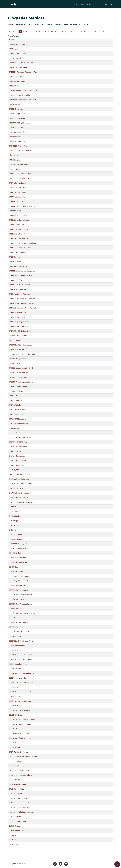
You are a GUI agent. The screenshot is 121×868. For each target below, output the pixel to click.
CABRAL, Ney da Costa (17, 53)
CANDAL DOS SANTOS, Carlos (20, 151)
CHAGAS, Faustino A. (17, 456)
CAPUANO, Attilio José (18, 192)
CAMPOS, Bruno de (16, 127)
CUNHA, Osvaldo (15, 817)
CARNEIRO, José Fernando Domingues (23, 243)
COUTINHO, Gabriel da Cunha (20, 724)
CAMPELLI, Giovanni (17, 118)
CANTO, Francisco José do (19, 188)
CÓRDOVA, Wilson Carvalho (19, 581)
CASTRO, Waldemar (16, 391)
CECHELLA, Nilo (15, 433)
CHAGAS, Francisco (16, 465)
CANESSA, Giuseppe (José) (19, 164)
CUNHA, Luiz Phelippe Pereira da (22, 812)
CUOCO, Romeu (14, 826)
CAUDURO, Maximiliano (18, 419)
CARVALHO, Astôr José (18, 313)
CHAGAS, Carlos (15, 451)
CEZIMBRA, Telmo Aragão (19, 447)
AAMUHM (98, 4)
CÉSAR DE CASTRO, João (18, 442)
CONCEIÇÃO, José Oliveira (19, 562)
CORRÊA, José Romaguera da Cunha (22, 613)
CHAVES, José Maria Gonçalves (21, 484)
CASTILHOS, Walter (16, 350)
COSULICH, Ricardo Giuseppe (20, 710)
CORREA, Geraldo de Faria (19, 585)
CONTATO (109, 4)
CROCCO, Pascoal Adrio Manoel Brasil (23, 757)
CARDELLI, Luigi (15, 211)
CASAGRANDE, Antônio (18, 336)
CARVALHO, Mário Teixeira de (20, 331)
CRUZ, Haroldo (14, 780)
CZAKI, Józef (14, 844)
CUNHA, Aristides (16, 794)
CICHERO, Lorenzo (16, 511)
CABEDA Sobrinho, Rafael (18, 44)
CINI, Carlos (13, 525)
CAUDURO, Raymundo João (19, 424)
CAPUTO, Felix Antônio (18, 197)
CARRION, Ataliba (16, 280)
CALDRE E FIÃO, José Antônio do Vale (23, 72)
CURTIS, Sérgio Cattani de (19, 831)
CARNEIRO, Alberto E (17, 234)
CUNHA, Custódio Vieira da (19, 798)
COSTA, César (14, 650)
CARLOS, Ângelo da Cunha (19, 229)
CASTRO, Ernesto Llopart (18, 377)
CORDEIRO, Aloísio (16, 572)
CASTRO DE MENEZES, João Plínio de (23, 354)
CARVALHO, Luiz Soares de (19, 326)
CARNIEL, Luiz (14, 257)
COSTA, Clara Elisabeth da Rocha (21, 655)
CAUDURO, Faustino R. (17, 410)
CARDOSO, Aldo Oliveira (18, 215)
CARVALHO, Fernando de (18, 317)
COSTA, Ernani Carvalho (18, 664)
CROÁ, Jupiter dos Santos (18, 752)
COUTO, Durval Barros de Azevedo (22, 738)
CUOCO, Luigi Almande (18, 821)
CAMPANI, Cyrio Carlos (18, 114)
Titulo (12, 40)
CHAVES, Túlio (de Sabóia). (19, 498)
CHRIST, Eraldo (15, 507)
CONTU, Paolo (14, 567)
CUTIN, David (14, 835)
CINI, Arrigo (13, 521)
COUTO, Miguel (15, 747)
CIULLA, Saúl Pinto (16, 539)
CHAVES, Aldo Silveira (17, 470)
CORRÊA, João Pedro (17, 599)
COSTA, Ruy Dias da (16, 706)
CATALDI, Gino (14, 396)
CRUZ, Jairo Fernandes (17, 784)
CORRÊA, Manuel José (17, 618)
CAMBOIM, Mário (15, 104)
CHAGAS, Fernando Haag (18, 461)
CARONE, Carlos (15, 262)
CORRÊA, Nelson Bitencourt (19, 622)
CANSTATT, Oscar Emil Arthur (20, 174)
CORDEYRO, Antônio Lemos (19, 576)
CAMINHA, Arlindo (16, 109)
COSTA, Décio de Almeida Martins (22, 659)
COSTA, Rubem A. (15, 696)
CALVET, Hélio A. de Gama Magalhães (23, 90)
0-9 (99, 32)
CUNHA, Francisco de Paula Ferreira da (24, 803)
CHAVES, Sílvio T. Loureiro (19, 493)
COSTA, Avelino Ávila (17, 646)
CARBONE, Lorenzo (16, 201)
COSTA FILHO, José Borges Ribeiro (22, 641)
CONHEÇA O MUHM (83, 4)
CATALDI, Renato (15, 400)
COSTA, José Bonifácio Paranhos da (22, 683)
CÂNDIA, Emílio (15, 155)
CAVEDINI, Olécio (15, 428)
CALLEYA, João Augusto (18, 81)
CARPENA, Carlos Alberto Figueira (22, 271)
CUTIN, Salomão (15, 840)
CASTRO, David (15, 363)
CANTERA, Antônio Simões (19, 178)
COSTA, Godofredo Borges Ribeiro (21, 673)
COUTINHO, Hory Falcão (18, 729)
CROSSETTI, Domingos (17, 766)
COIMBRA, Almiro (16, 553)
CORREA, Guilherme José (18, 590)
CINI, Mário (13, 530)
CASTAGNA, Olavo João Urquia (21, 345)
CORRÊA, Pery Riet (16, 627)
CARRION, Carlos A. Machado (20, 285)
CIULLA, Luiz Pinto (16, 535)
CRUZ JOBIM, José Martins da (20, 770)
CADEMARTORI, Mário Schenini (21, 63)
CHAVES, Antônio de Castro (19, 474)
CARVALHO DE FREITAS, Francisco (22, 299)
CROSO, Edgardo (15, 761)
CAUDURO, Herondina (17, 414)
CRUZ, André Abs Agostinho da (21, 775)
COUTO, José (14, 743)
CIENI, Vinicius (15, 516)
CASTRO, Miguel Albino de (19, 387)
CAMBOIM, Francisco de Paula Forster (23, 100)
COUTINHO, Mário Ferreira (19, 733)
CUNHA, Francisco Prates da (20, 807)
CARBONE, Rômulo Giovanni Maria (22, 206)
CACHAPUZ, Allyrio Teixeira (20, 58)
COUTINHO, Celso (15, 715)
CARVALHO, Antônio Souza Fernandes (23, 308)
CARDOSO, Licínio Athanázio (20, 220)
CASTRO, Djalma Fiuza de (18, 373)
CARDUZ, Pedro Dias (16, 225)
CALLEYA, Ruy (14, 86)
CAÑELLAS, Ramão (16, 160)
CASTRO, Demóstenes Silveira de (21, 368)
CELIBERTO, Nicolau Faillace (20, 437)
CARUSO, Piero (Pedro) (17, 289)
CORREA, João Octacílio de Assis (21, 595)
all (10, 32)
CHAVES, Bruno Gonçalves (19, 479)
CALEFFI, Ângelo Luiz (17, 77)
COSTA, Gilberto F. (16, 669)
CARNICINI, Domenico (17, 252)
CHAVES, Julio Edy (16, 488)
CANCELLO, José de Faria (18, 146)
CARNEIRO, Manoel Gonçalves (20, 248)
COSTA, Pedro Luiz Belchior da (20, 692)
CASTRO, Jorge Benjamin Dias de (21, 382)
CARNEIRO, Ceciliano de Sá (19, 238)
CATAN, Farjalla (15, 405)
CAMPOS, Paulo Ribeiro (18, 141)
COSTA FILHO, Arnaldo (17, 636)
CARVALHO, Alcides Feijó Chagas (21, 303)
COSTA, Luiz (13, 687)
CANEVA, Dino (14, 169)
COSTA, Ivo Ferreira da (17, 678)
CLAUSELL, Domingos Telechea (21, 544)
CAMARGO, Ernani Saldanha (20, 95)
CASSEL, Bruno (15, 340)
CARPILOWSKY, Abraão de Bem (21, 276)
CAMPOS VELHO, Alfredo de (19, 123)
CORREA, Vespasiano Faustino (20, 632)
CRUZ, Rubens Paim (16, 789)
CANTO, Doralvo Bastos (18, 183)
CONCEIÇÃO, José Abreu (18, 558)
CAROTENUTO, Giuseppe (18, 266)
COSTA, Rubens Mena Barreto (20, 701)
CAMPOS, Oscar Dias (17, 137)
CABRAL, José (14, 49)
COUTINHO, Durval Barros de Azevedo (23, 720)
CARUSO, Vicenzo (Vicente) (19, 294)
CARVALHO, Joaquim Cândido (20, 322)
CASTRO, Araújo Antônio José (20, 359)
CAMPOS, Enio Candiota (18, 132)
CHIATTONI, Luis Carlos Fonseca (21, 502)
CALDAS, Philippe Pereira (19, 67)
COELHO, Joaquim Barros (18, 548)
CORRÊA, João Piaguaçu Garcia (20, 604)
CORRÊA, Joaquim (16, 609)
